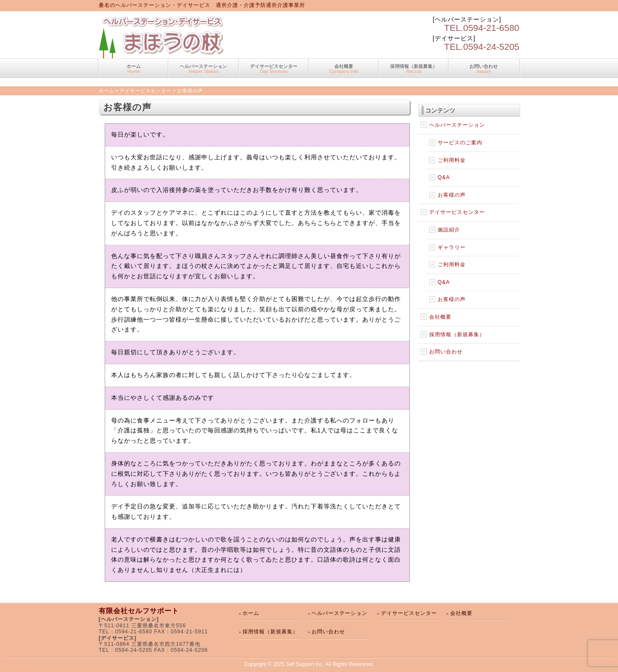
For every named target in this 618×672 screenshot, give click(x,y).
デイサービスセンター (274, 69)
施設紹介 (449, 230)
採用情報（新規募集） (414, 69)
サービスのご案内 (460, 143)
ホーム (133, 69)
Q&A (444, 177)
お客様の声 (452, 195)
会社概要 (344, 69)
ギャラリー (452, 247)
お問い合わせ (484, 69)
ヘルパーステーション (203, 69)
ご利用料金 (452, 160)
